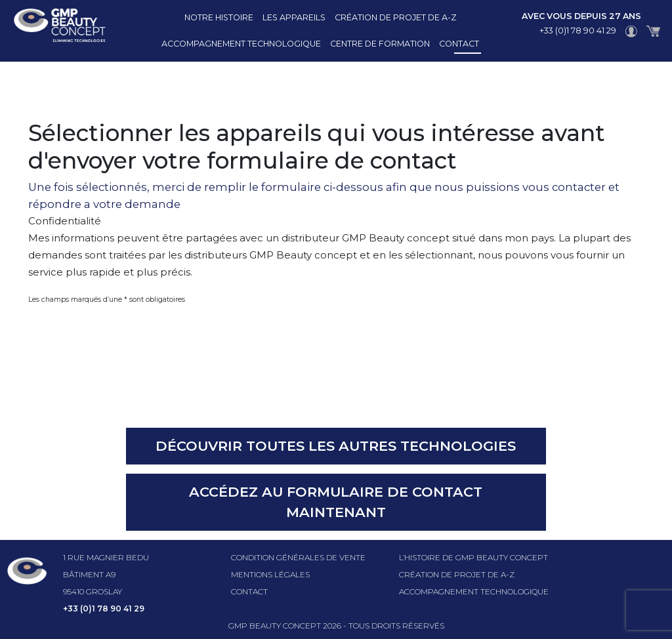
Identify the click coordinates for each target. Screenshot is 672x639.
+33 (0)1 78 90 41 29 (578, 31)
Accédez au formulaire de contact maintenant (336, 502)
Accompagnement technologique (241, 44)
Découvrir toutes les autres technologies (336, 446)
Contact (459, 44)
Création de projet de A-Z (396, 17)
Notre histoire (219, 17)
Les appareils (294, 17)
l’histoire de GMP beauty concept (473, 557)
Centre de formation (380, 44)
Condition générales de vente (298, 557)
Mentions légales (270, 574)
